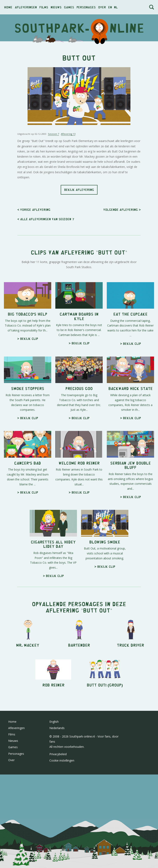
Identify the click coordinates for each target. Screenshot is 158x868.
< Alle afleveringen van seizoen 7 (46, 219)
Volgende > (122, 209)
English (54, 722)
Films (44, 7)
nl (116, 7)
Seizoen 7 (53, 134)
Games (69, 7)
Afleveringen (26, 7)
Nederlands (57, 728)
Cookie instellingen (62, 760)
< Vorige (34, 209)
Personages (86, 7)
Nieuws (56, 7)
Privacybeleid (58, 754)
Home (8, 7)
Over (102, 7)
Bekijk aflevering (79, 190)
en (110, 7)
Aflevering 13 (68, 134)
